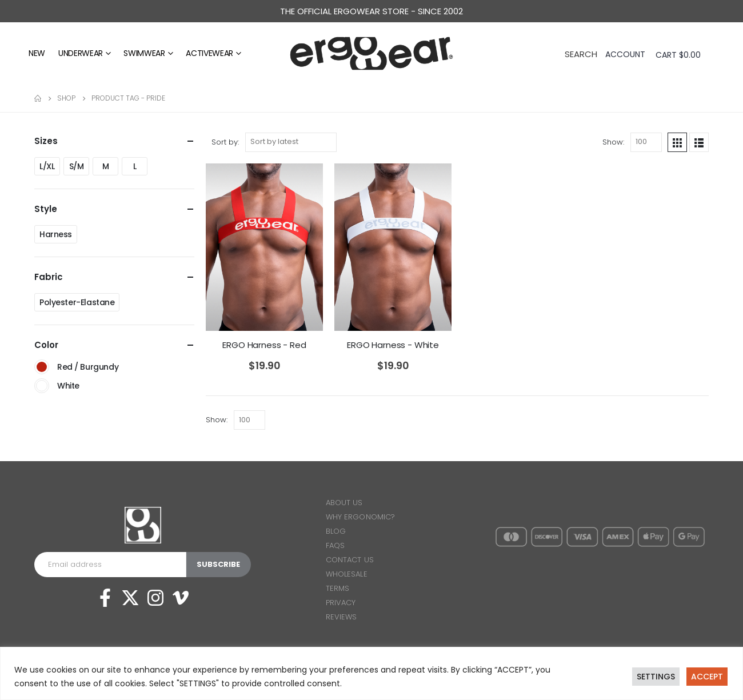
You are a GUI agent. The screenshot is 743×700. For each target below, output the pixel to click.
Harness (56, 234)
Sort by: (225, 142)
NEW (37, 53)
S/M (77, 166)
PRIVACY (341, 603)
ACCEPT (707, 677)
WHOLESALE (347, 574)
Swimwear (144, 53)
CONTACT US (350, 560)
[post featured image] (264, 247)
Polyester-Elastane (77, 302)
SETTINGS (656, 677)
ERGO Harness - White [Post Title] (393, 345)
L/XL (47, 166)
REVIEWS (341, 617)
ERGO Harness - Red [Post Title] (264, 345)
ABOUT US (344, 503)
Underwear (81, 53)
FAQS (335, 545)
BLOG (336, 531)
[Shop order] (291, 142)
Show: (613, 142)
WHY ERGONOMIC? (360, 517)
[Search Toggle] (581, 53)
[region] (371, 673)
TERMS (337, 588)
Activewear (209, 53)
